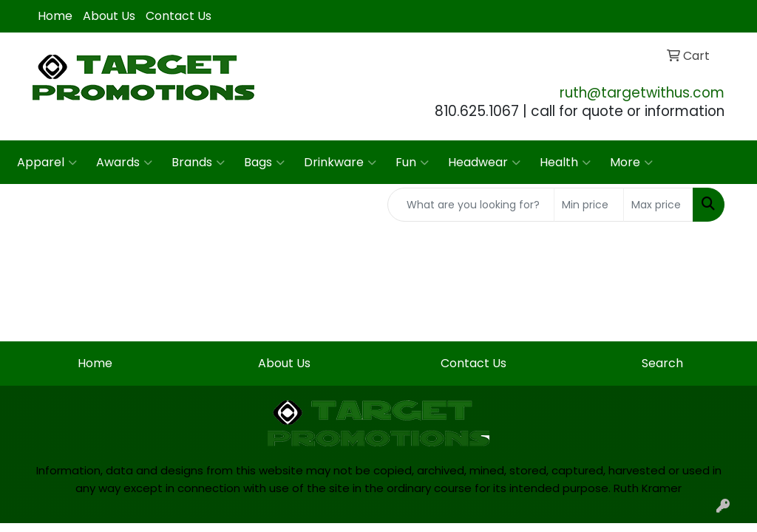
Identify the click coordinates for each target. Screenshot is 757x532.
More (631, 163)
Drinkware (340, 163)
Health (565, 163)
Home (55, 16)
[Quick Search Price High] (658, 205)
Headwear (484, 163)
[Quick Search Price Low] (589, 205)
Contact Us (179, 16)
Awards (124, 163)
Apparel (47, 163)
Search (662, 363)
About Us (109, 16)
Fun (412, 163)
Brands (198, 163)
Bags (264, 163)
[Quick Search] (471, 205)
